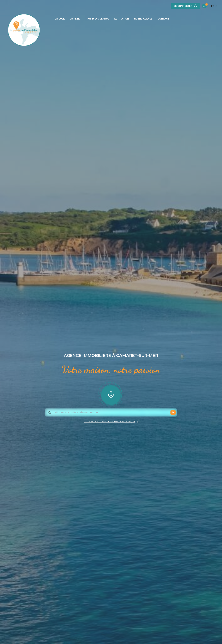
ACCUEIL (60, 19)
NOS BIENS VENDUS (98, 19)
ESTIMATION (122, 19)
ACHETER (76, 19)
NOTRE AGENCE (143, 19)
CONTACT (163, 19)
